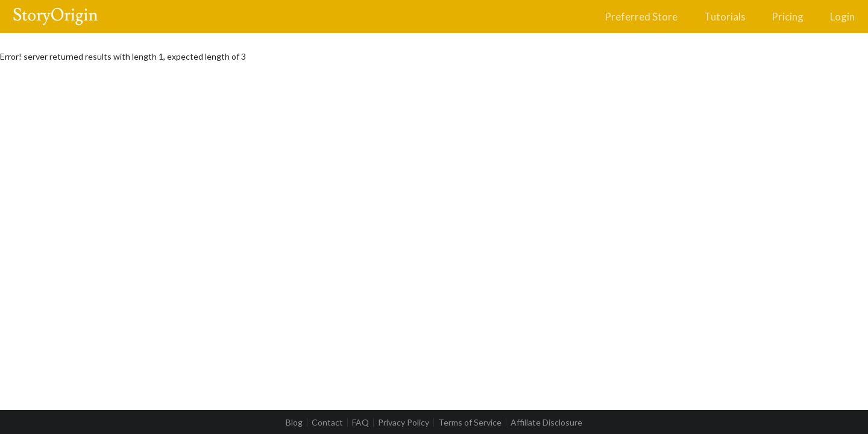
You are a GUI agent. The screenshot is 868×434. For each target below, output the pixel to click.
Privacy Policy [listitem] (404, 423)
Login (842, 17)
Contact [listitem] (327, 423)
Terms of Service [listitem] (470, 423)
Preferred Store (641, 17)
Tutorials (725, 17)
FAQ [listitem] (360, 423)
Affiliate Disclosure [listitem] (546, 423)
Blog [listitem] (294, 423)
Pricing (788, 17)
